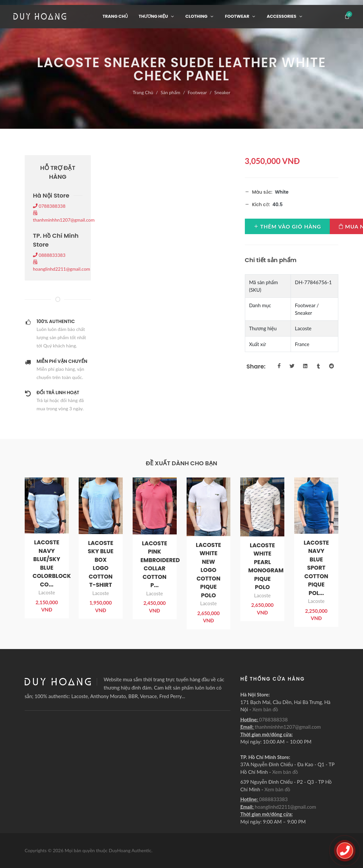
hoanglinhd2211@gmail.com (285, 807)
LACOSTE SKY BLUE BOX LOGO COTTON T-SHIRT (101, 564)
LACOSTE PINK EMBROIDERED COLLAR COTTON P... (160, 564)
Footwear (197, 92)
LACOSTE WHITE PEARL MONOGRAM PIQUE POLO (266, 566)
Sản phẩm (170, 92)
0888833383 (49, 255)
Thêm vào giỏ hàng (287, 226)
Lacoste (47, 592)
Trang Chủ (143, 92)
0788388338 (49, 206)
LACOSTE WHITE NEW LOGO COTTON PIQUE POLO (208, 570)
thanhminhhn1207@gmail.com (288, 727)
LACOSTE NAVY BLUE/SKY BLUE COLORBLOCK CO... (52, 563)
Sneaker (222, 92)
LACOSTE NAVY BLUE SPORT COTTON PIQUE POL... (316, 568)
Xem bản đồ (265, 709)
